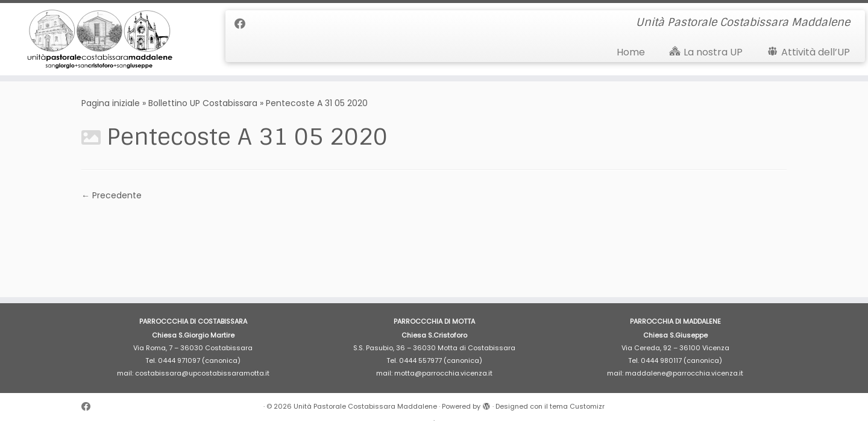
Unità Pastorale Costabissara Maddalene (365, 406)
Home (631, 52)
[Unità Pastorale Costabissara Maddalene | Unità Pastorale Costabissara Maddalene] (100, 39)
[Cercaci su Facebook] (244, 24)
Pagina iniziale (111, 103)
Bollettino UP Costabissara (203, 103)
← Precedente (112, 195)
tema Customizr (577, 406)
